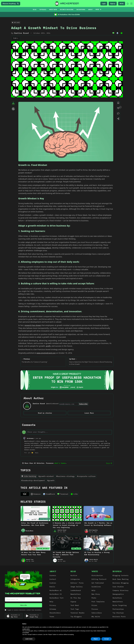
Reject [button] (96, 639)
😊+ (33, 453)
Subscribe (83, 404)
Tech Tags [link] (75, 609)
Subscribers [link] (97, 613)
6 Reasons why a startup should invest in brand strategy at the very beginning (67, 525)
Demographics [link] (118, 594)
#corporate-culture (86, 476)
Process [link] (95, 609)
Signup (113, 4)
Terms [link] (52, 617)
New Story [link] (96, 594)
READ (35, 10)
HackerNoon (29, 531)
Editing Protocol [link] (99, 579)
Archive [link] (74, 575)
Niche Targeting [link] (120, 605)
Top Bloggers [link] (76, 617)
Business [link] (117, 571)
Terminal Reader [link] (78, 613)
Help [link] (51, 602)
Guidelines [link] (96, 587)
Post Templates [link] (98, 602)
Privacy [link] (53, 605)
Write (122, 4)
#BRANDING (77, 519)
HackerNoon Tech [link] (56, 598)
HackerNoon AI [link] (56, 590)
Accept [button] (107, 639)
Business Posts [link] (119, 617)
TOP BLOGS (43, 10)
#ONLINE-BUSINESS (43, 549)
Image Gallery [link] (77, 587)
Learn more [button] (29, 639)
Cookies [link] (53, 583)
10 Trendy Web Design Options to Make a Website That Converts (66, 555)
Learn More (89, 413)
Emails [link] (52, 587)
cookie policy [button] (26, 629)
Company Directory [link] (121, 590)
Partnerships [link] (118, 609)
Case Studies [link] (118, 587)
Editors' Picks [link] (77, 583)
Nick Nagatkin (93, 530)
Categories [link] (75, 579)
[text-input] (69, 432)
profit (48, 346)
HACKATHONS (81, 10)
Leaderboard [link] (76, 590)
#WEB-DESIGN (76, 549)
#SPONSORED (44, 519)
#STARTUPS (109, 519)
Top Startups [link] (118, 613)
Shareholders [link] (55, 613)
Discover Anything (11, 4)
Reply (37, 453)
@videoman (30, 438)
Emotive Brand (21, 33)
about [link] (53, 571)
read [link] (73, 571)
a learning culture (44, 248)
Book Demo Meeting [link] (121, 579)
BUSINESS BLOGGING (67, 10)
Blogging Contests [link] (121, 575)
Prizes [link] (94, 605)
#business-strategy (65, 476)
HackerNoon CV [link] (56, 594)
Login (104, 4)
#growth (51, 480)
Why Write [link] (96, 617)
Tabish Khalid (93, 559)
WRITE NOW (53, 10)
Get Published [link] (98, 583)
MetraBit (60, 559)
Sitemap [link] (53, 609)
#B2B (110, 549)
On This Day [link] (76, 598)
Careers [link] (53, 575)
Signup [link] (73, 602)
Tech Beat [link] (75, 605)
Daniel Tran (30, 559)
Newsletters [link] (76, 594)
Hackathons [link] (117, 598)
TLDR (16, 38)
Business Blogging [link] (121, 583)
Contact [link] (53, 579)
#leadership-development (33, 480)
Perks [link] (94, 598)
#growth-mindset (46, 476)
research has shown (33, 325)
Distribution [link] (97, 575)
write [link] (95, 571)
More (98, 9)
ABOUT (90, 10)
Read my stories (45, 413)
